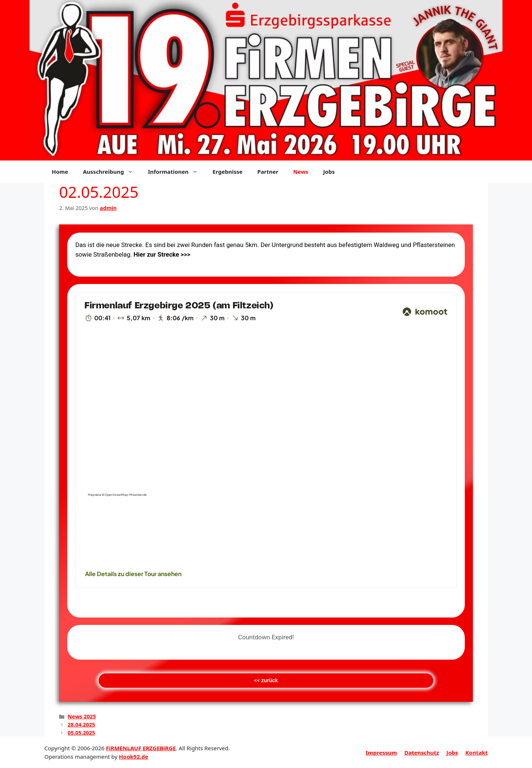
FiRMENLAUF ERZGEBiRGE (141, 748)
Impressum (381, 752)
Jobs (329, 172)
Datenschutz (422, 752)
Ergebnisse (227, 172)
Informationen (176, 172)
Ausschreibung (112, 172)
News (301, 172)
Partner (268, 172)
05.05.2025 (81, 733)
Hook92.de (134, 757)
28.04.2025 (81, 725)
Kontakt (477, 752)
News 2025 (82, 716)
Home (60, 172)
